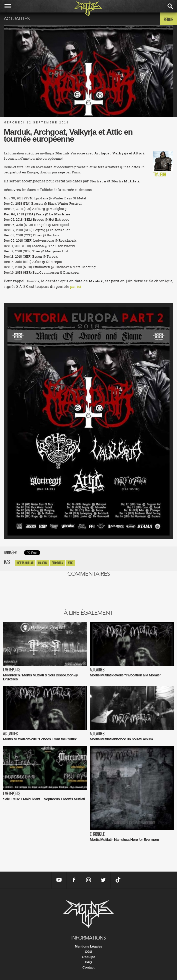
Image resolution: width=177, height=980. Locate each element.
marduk (43, 563)
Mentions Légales (88, 946)
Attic (70, 563)
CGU (89, 952)
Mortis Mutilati (25, 563)
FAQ (89, 962)
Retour (168, 19)
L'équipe (89, 957)
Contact (88, 967)
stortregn (57, 563)
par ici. (76, 286)
